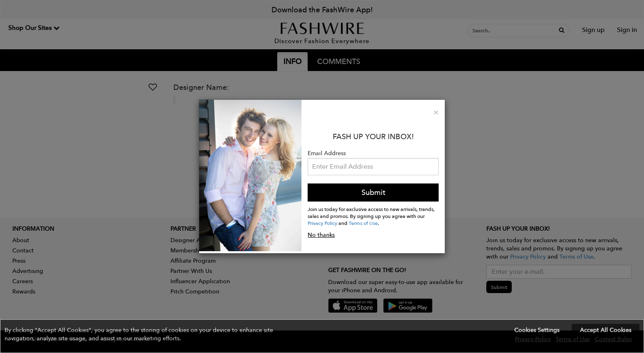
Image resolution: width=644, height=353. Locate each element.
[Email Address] (373, 167)
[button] (322, 336)
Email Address (327, 153)
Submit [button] (373, 192)
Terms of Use (363, 223)
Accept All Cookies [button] (606, 330)
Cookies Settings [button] (537, 330)
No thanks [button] (321, 235)
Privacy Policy (322, 223)
